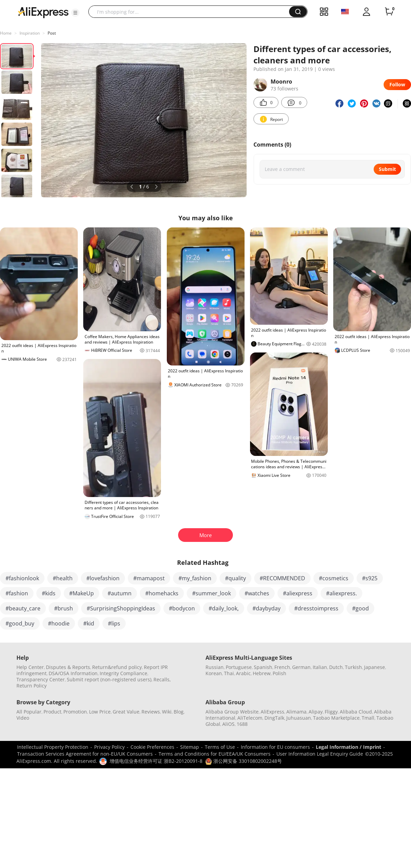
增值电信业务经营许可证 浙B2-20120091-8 (156, 761)
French (282, 667)
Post (52, 33)
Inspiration (30, 33)
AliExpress (272, 712)
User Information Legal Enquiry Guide (320, 754)
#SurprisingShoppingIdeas (121, 608)
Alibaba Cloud (356, 712)
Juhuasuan (299, 718)
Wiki (167, 712)
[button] (75, 13)
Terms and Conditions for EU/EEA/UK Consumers (215, 754)
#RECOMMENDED (282, 578)
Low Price (100, 712)
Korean (214, 673)
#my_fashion (195, 578)
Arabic (243, 673)
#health (63, 578)
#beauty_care (23, 608)
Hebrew (262, 673)
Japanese (375, 667)
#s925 (370, 578)
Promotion (75, 712)
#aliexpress (298, 593)
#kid (89, 623)
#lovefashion (103, 578)
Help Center (30, 667)
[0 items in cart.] (389, 12)
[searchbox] (191, 12)
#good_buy (20, 623)
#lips (114, 623)
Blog (179, 712)
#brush (64, 608)
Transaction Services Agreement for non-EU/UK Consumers (85, 754)
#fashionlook (22, 578)
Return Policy (32, 686)
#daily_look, (224, 608)
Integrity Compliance (123, 673)
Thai (229, 673)
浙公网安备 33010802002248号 (244, 761)
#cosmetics (334, 578)
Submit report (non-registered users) (109, 679)
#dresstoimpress (316, 608)
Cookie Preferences (152, 747)
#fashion (17, 593)
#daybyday (266, 608)
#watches (257, 593)
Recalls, (162, 679)
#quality (235, 578)
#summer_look (211, 593)
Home (6, 33)
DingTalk (274, 718)
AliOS (228, 724)
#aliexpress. (341, 593)
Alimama (296, 712)
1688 (242, 724)
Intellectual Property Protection (53, 747)
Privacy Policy (109, 747)
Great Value (126, 712)
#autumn (120, 593)
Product (52, 712)
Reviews (151, 712)
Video (23, 718)
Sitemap (190, 747)
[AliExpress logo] (43, 12)
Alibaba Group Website (232, 712)
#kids (49, 593)
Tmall (368, 718)
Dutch (336, 667)
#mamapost (149, 578)
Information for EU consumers (275, 747)
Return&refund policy (117, 667)
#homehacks (162, 593)
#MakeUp (82, 593)
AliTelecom (250, 718)
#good (360, 608)
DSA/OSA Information (73, 673)
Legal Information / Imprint (348, 747)
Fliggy (331, 712)
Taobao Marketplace (336, 718)
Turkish (353, 667)
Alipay (316, 712)
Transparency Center (41, 679)
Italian (320, 667)
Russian (215, 667)
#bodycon (182, 608)
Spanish (263, 667)
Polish (279, 673)
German (301, 667)
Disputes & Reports (68, 667)
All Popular (29, 712)
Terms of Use (220, 747)
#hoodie (59, 623)
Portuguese (239, 667)
